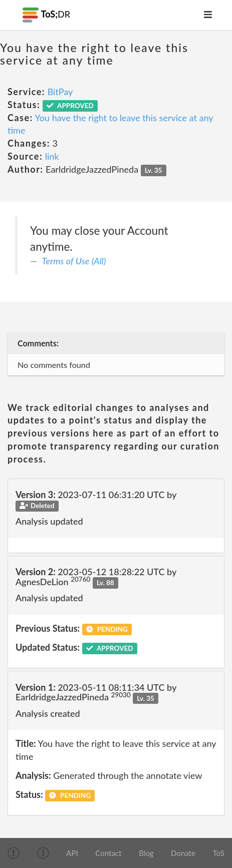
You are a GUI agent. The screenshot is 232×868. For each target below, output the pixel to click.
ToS (219, 853)
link (52, 156)
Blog (146, 853)
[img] (14, 853)
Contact (108, 853)
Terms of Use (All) (74, 261)
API (72, 853)
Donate (183, 853)
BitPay (60, 92)
